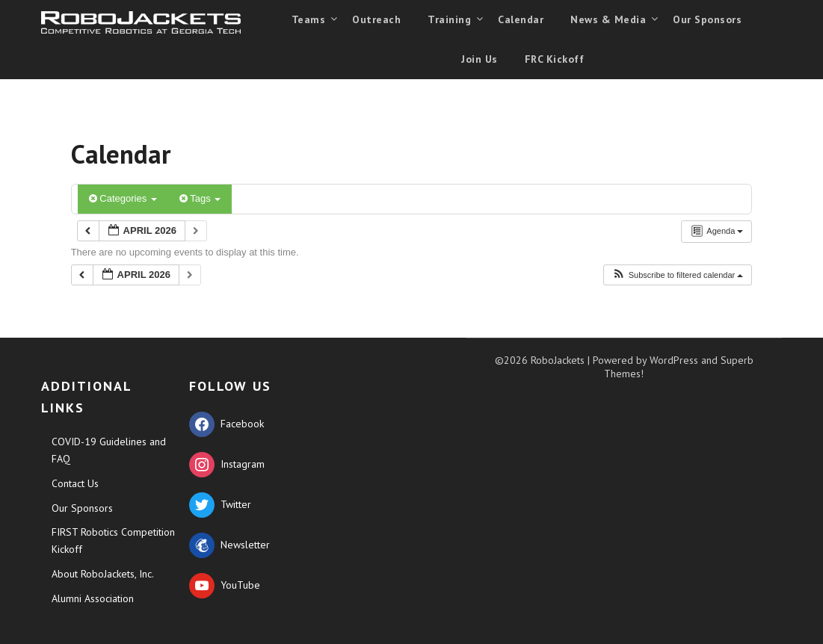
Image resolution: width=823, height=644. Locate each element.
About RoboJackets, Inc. (103, 574)
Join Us (480, 59)
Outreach (376, 19)
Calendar (521, 19)
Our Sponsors (707, 19)
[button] (678, 275)
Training (449, 19)
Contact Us (75, 483)
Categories (123, 198)
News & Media (608, 19)
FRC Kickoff (555, 59)
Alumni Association (93, 598)
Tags (200, 198)
